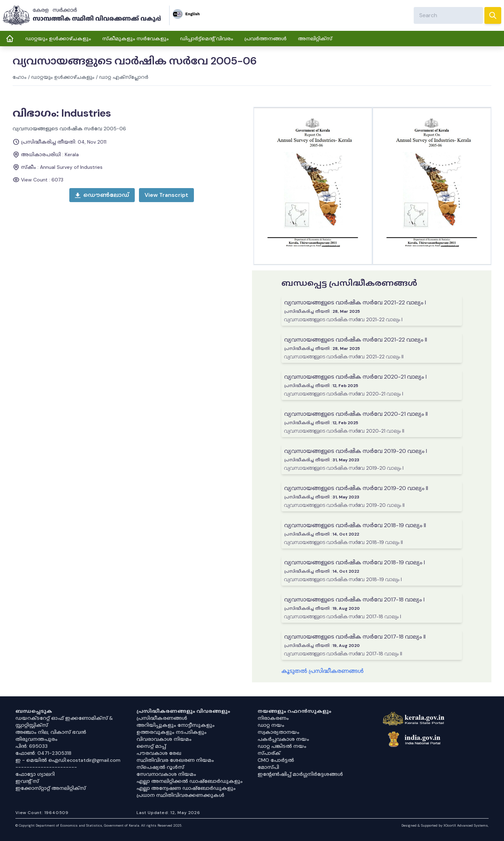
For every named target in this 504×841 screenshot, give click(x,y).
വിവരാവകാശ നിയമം (164, 739)
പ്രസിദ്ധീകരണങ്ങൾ (162, 718)
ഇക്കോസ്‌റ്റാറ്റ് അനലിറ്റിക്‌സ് (51, 788)
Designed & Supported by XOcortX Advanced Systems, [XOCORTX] (445, 825)
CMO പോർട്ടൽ (276, 760)
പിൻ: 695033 (31, 746)
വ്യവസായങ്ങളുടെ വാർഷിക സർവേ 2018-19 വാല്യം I (355, 562)
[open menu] (166, 195)
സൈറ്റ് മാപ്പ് (151, 746)
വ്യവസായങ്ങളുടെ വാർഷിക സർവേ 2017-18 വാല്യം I (354, 599)
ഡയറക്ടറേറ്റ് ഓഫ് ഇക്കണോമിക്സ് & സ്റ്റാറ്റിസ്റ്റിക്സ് (64, 722)
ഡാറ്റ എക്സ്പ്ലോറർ (124, 77)
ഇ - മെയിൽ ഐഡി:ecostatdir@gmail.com (68, 760)
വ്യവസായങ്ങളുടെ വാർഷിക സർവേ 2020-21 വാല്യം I (355, 377)
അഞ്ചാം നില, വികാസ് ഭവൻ (51, 732)
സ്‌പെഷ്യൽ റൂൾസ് (160, 767)
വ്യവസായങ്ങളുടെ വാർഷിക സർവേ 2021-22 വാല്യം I (355, 302)
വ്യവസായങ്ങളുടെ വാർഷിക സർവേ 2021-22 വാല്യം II (356, 340)
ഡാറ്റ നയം (271, 725)
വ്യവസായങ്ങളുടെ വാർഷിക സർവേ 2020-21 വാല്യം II (356, 414)
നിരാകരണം (273, 718)
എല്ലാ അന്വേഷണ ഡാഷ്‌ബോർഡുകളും (186, 788)
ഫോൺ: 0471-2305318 (43, 753)
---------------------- (46, 767)
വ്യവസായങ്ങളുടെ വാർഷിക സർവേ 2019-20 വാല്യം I (356, 451)
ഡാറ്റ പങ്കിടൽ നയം (282, 746)
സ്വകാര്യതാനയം (278, 732)
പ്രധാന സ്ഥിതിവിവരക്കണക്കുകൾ (180, 795)
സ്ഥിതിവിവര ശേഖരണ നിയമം (175, 760)
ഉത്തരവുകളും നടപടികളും (171, 732)
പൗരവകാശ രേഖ (159, 753)
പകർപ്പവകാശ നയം (283, 739)
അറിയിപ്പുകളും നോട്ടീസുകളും (176, 725)
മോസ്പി (268, 767)
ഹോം (20, 77)
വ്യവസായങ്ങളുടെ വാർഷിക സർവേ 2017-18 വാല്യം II (355, 637)
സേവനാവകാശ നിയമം (166, 774)
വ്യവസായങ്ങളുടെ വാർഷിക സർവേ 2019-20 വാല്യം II (356, 488)
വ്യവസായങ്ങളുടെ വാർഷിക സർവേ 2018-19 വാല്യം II (355, 525)
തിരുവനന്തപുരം (36, 739)
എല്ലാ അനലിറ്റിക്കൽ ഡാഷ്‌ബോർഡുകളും (190, 781)
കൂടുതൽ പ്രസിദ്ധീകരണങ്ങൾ (323, 671)
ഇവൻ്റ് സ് (27, 781)
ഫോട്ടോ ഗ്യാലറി (35, 774)
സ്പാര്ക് (269, 753)
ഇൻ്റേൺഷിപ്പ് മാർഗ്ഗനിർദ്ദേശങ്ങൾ (300, 774)
